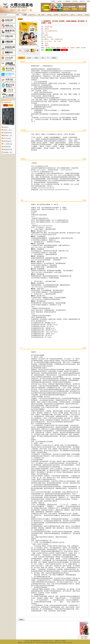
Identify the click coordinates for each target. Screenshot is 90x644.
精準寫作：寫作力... (8, 130)
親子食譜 (83, 48)
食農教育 (78, 48)
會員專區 (56, 15)
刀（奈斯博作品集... (8, 144)
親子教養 (48, 48)
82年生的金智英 (7, 138)
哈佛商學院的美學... (8, 133)
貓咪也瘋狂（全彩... (8, 136)
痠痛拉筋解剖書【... (8, 141)
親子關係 (64, 48)
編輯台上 (73, 15)
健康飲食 (59, 48)
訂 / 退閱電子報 (67, 1)
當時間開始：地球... (8, 152)
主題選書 (49, 15)
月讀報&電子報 (32, 15)
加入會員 (60, 1)
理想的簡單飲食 (7, 147)
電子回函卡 (75, 1)
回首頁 (89, 1)
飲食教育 (73, 48)
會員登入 (54, 1)
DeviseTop (70, 643)
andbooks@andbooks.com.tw (55, 643)
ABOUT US (82, 1)
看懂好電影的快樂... (8, 150)
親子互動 (53, 48)
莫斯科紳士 (6, 127)
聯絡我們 (87, 15)
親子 (68, 48)
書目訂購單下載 (65, 15)
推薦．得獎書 (41, 15)
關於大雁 (80, 15)
